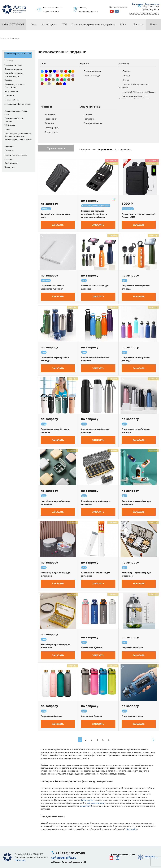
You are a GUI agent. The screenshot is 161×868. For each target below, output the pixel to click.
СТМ (64, 24)
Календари (10, 167)
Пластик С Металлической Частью (139, 92)
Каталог (3, 38)
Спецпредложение (93, 123)
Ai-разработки (108, 24)
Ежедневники (11, 91)
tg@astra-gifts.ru (150, 9)
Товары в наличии (93, 71)
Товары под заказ (13, 65)
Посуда (8, 159)
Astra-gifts (132, 829)
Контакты (138, 24)
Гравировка (51, 119)
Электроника (11, 163)
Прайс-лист (20, 860)
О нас (34, 24)
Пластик (127, 71)
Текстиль (9, 151)
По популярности (123, 150)
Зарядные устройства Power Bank (15, 86)
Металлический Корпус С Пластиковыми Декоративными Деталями (134, 99)
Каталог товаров (13, 24)
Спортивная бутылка (92, 648)
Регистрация (138, 4)
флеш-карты (87, 800)
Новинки (9, 61)
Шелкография (52, 128)
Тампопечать (51, 132)
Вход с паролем (152, 4)
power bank (86, 806)
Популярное (90, 119)
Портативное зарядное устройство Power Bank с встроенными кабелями (94, 214)
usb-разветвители (96, 803)
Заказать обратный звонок (144, 13)
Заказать (58, 225)
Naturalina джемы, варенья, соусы (14, 75)
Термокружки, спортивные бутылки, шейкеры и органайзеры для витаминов (18, 136)
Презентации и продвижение (86, 24)
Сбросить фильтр (56, 148)
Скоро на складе (92, 76)
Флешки (8, 80)
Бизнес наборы (12, 100)
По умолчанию (105, 150)
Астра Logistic (49, 24)
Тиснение (49, 123)
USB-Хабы (10, 125)
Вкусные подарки (13, 69)
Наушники (10, 96)
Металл (126, 76)
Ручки (7, 129)
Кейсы (123, 24)
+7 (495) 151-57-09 (150, 6)
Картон (126, 80)
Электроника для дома (16, 155)
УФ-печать (50, 114)
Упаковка (9, 146)
